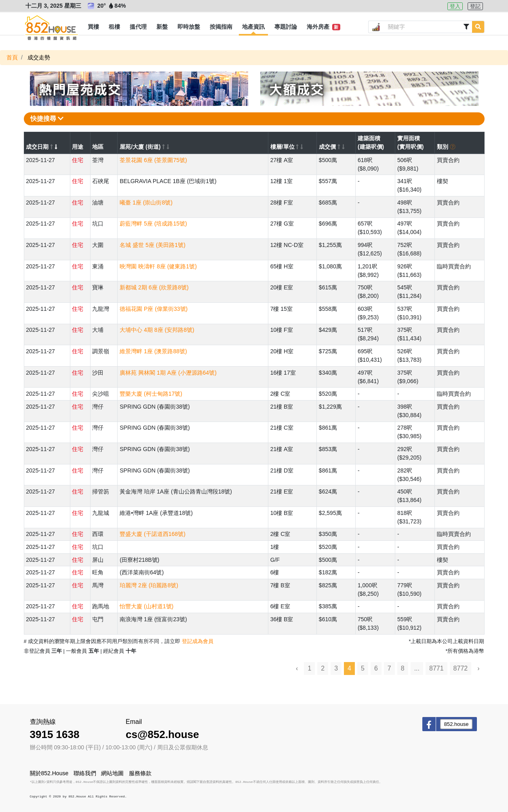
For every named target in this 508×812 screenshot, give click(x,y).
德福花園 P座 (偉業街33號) (154, 309)
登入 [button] (455, 6)
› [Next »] (478, 668)
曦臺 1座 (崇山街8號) (146, 202)
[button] (93, 27)
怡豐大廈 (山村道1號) (146, 606)
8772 (461, 668)
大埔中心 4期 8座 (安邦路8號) (157, 330)
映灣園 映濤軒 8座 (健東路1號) (158, 266)
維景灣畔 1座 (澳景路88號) (153, 351)
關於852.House (49, 773)
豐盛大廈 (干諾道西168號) (153, 534)
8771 (436, 668)
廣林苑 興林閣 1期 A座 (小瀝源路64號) (168, 373)
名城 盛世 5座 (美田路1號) (153, 245)
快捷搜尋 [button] (47, 119)
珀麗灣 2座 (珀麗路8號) (149, 585)
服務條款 (140, 773)
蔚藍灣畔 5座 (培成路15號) (153, 224)
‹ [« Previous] (297, 668)
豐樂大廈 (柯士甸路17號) (151, 394)
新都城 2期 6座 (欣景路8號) (154, 287)
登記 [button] (475, 6)
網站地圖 (112, 773)
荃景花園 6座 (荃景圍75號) (153, 160)
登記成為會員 (198, 641)
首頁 (12, 57)
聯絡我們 (85, 773)
